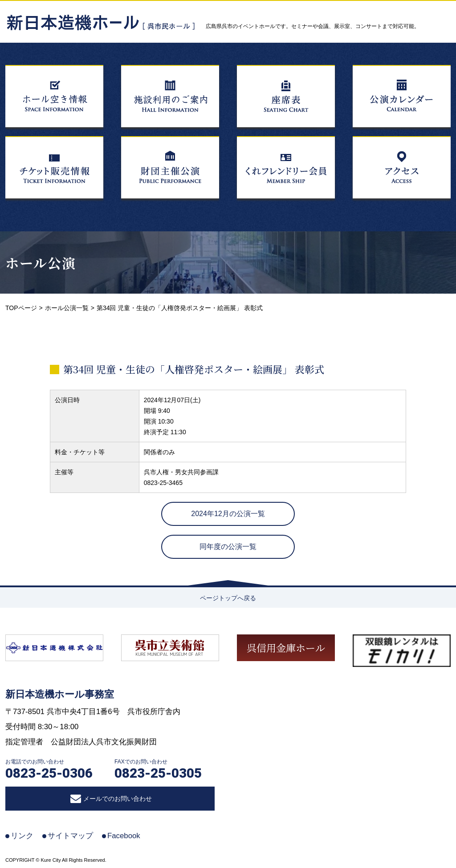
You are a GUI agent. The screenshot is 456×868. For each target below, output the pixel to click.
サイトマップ (70, 836)
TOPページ (21, 308)
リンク (22, 836)
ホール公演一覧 (67, 308)
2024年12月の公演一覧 (228, 514)
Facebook (124, 836)
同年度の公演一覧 (228, 547)
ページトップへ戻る (228, 598)
